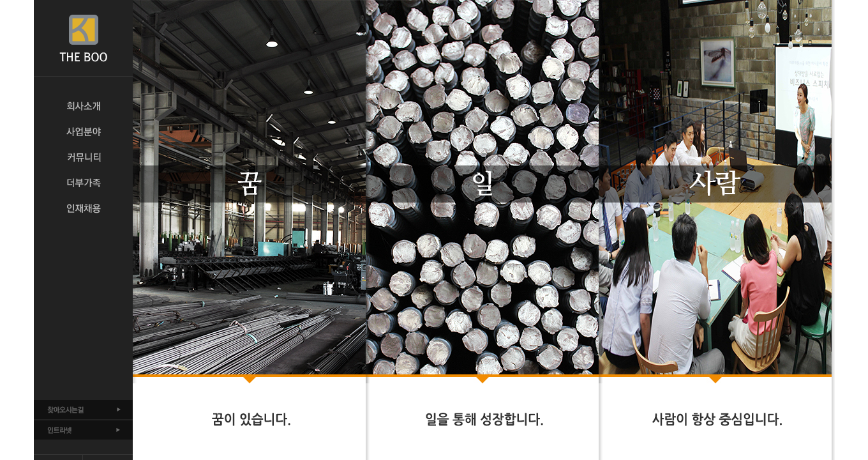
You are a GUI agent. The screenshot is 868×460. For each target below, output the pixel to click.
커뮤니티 (83, 157)
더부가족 (83, 183)
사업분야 (83, 132)
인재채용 (83, 208)
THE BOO (83, 38)
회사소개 (83, 106)
